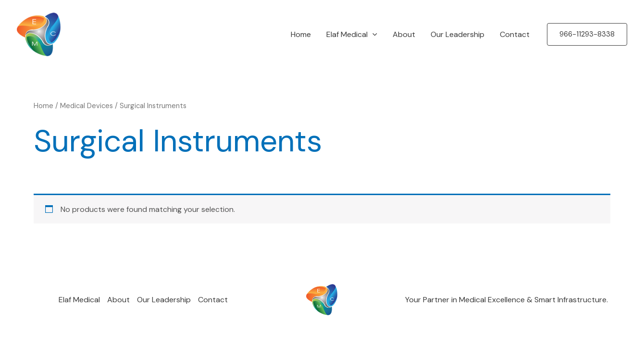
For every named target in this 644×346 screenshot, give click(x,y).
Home (301, 34)
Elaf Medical (352, 35)
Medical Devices (87, 106)
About (404, 34)
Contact (515, 34)
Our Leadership (458, 34)
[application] (372, 35)
